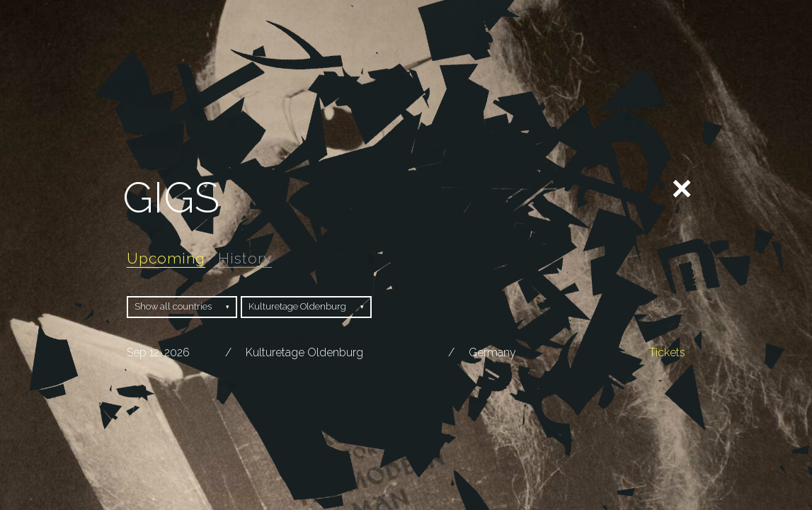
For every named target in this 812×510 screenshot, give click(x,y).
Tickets (667, 352)
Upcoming (166, 258)
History (245, 258)
